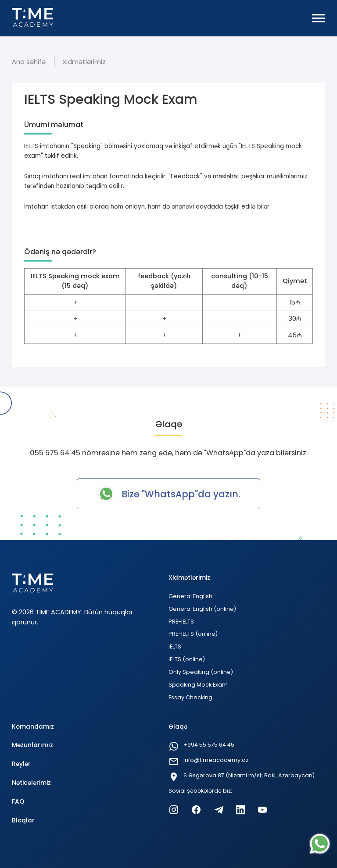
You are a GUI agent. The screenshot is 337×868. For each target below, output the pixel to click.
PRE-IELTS (181, 622)
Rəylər (21, 764)
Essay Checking (190, 697)
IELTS (175, 647)
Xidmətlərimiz (84, 62)
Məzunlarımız (32, 745)
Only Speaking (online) (201, 672)
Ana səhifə (29, 62)
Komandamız (33, 727)
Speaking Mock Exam (198, 685)
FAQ (18, 802)
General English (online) (202, 609)
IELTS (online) (187, 659)
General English (190, 596)
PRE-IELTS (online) (193, 634)
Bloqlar (23, 820)
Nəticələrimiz (31, 783)
